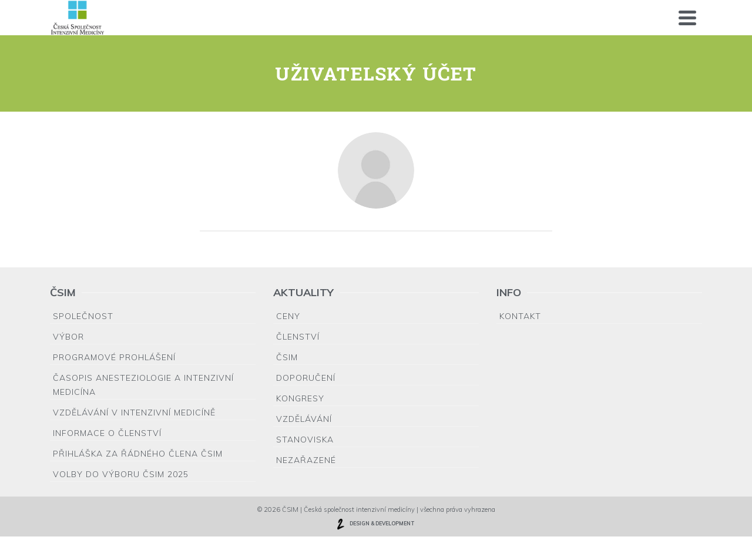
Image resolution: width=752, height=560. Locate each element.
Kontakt (520, 316)
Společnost (83, 316)
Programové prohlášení (114, 357)
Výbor (68, 337)
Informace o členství (107, 433)
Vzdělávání (304, 419)
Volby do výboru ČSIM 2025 (121, 474)
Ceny (288, 316)
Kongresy (300, 398)
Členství (298, 337)
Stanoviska (305, 440)
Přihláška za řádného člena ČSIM (138, 454)
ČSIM (287, 357)
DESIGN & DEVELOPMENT (375, 524)
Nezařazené (306, 460)
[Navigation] (687, 18)
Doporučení (306, 378)
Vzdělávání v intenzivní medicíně (134, 413)
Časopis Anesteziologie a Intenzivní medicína (143, 385)
